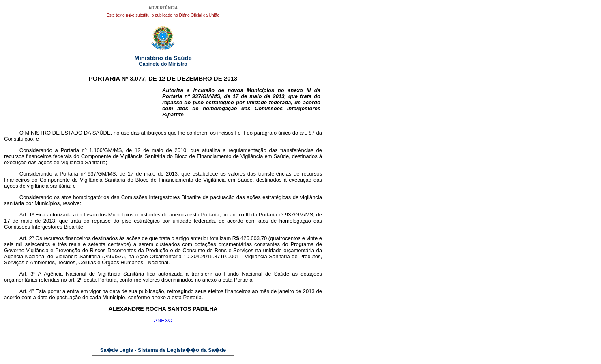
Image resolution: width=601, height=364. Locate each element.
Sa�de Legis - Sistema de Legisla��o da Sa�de (163, 350)
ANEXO (163, 320)
